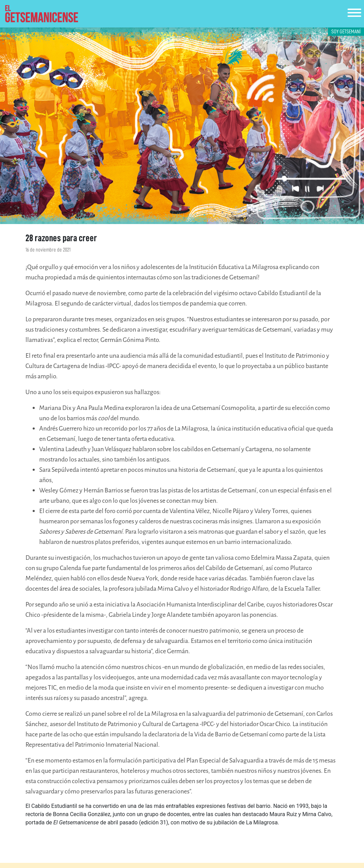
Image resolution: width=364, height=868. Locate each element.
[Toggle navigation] (354, 14)
